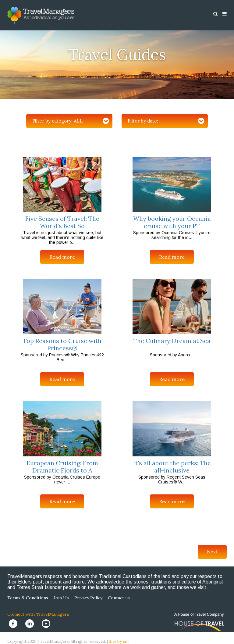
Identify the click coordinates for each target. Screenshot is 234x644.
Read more (62, 257)
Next (212, 552)
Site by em (119, 641)
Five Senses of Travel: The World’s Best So (62, 222)
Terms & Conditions (28, 598)
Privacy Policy (88, 598)
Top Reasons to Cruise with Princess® (62, 344)
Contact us (119, 598)
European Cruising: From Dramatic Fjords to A (62, 467)
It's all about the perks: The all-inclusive (172, 467)
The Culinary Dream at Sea (172, 341)
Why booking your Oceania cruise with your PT (172, 222)
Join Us (61, 598)
